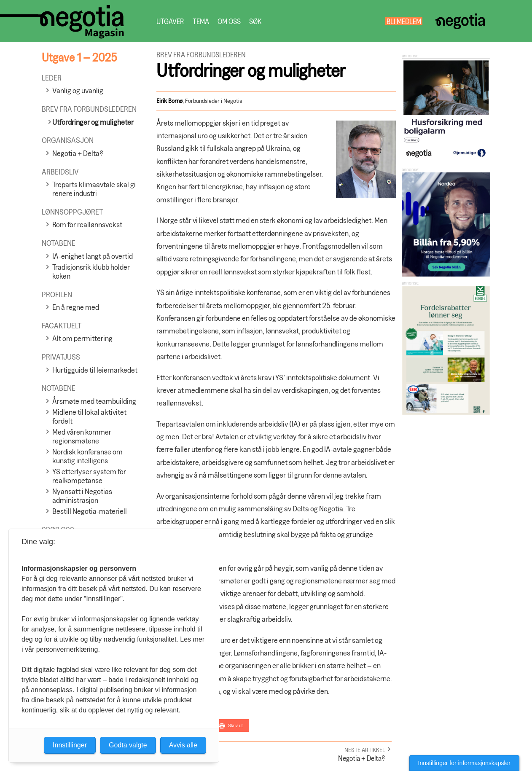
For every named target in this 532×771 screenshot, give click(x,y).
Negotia (460, 21)
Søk (255, 21)
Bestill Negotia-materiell (90, 511)
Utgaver (170, 21)
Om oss (229, 21)
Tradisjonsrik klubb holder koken (91, 271)
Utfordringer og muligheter (93, 122)
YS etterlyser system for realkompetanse (89, 476)
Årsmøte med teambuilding (94, 401)
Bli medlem (404, 21)
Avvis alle (183, 745)
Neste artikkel (365, 750)
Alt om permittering (82, 338)
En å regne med (76, 307)
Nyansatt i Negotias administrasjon (82, 496)
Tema (201, 21)
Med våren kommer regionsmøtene (82, 436)
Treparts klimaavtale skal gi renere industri (94, 189)
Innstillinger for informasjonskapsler (464, 763)
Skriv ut (235, 725)
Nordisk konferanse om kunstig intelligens (87, 456)
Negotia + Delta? (78, 153)
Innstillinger (70, 745)
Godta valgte (128, 745)
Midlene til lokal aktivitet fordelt (89, 416)
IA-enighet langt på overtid (93, 256)
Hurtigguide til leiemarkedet (95, 370)
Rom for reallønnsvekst (87, 224)
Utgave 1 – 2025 (79, 57)
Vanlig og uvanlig (78, 90)
